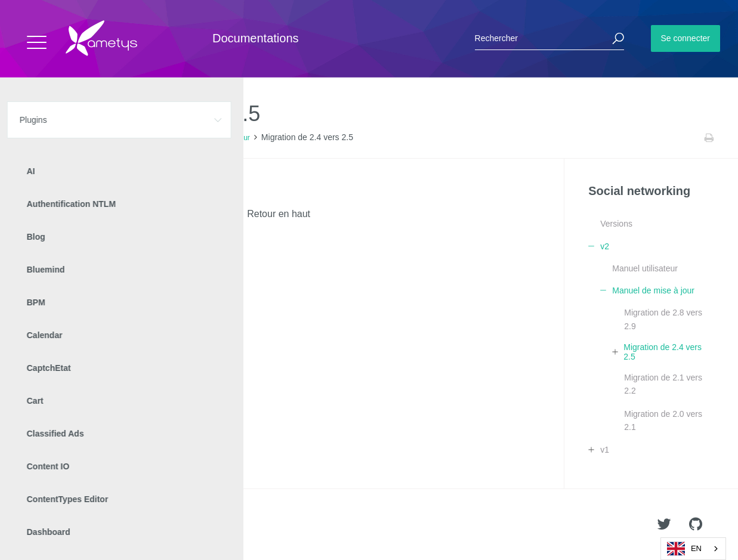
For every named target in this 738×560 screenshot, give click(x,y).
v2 (164, 138)
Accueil (35, 138)
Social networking (121, 138)
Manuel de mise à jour (215, 138)
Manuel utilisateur (645, 268)
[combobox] (693, 549)
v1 (605, 450)
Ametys (79, 525)
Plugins (70, 138)
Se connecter (686, 38)
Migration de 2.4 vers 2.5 (663, 352)
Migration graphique (82, 192)
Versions (616, 224)
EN (684, 549)
